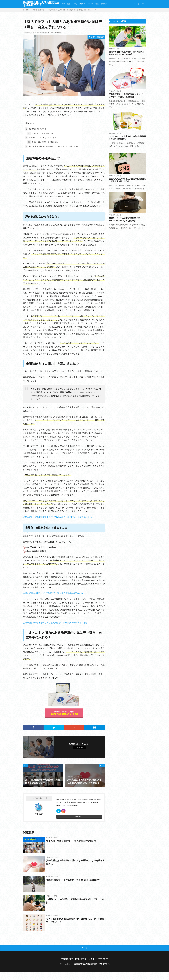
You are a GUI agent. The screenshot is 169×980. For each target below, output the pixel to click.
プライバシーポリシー (98, 959)
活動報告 (104, 4)
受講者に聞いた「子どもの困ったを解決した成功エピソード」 (74, 881)
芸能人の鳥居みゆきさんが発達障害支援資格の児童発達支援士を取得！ (127, 180)
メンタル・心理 (93, 4)
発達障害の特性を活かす (36, 129)
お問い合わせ (81, 959)
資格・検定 (66, 4)
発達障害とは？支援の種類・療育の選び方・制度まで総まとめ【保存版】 (127, 53)
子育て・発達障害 (79, 4)
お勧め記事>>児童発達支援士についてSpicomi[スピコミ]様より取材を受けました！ (59, 517)
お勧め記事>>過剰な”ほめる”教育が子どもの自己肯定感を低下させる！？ (55, 593)
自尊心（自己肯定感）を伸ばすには (42, 142)
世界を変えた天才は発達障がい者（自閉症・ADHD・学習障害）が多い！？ (75, 920)
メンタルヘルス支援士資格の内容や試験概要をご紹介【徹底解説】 (127, 138)
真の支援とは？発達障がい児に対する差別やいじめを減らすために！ (75, 862)
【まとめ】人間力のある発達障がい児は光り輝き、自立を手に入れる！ (53, 146)
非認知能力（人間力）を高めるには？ (41, 138)
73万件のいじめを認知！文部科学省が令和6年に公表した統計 (75, 901)
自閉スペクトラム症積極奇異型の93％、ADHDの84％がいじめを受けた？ (126, 219)
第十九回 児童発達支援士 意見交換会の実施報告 (71, 841)
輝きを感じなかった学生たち (40, 133)
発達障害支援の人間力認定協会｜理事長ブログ (41, 4)
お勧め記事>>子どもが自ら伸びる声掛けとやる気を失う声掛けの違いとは (55, 623)
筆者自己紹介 (67, 959)
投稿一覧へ (79, 817)
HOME (27, 10)
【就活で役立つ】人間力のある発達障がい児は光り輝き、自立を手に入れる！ (72, 10)
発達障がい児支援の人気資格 (64, 713)
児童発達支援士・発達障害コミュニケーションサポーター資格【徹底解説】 (127, 95)
